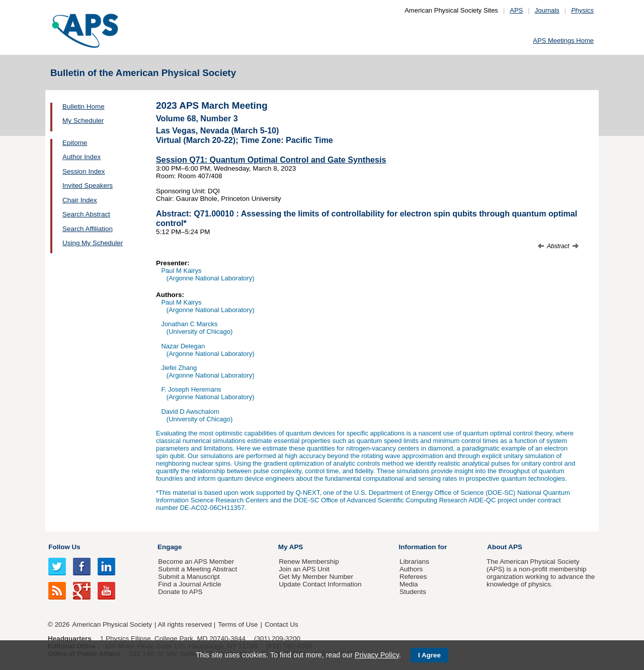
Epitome (75, 143)
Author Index (82, 157)
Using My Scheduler (93, 243)
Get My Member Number (316, 577)
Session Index (84, 171)
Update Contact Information (320, 584)
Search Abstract (86, 214)
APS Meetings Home (563, 41)
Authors (411, 569)
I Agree (429, 655)
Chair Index (80, 200)
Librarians (414, 562)
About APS (505, 547)
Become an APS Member (196, 562)
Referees (413, 577)
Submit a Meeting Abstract (197, 569)
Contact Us (281, 624)
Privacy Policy (377, 655)
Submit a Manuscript (189, 577)
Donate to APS (180, 592)
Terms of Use (238, 624)
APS (516, 10)
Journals (547, 10)
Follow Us (64, 547)
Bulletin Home (84, 106)
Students (413, 592)
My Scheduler (83, 121)
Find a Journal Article (189, 584)
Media (409, 584)
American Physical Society (112, 624)
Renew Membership (309, 562)
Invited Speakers (88, 185)
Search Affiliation (88, 229)
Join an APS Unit (304, 569)
